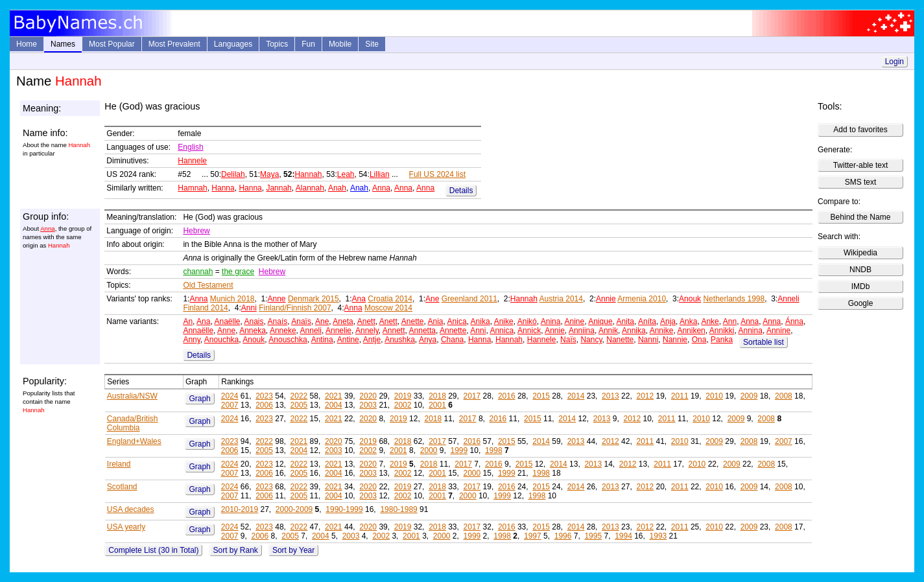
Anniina (582, 331)
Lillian (380, 174)
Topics (277, 44)
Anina (551, 321)
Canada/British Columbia (133, 423)
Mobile (340, 44)
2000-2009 (294, 509)
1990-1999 (344, 509)
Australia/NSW (132, 396)
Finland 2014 (205, 308)
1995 (593, 536)
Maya (269, 174)
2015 (541, 396)
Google (861, 303)
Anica (457, 321)
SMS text (861, 182)
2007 (230, 405)
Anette (413, 321)
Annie (606, 299)
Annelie (338, 331)
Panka (722, 340)
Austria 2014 (561, 299)
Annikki (722, 331)
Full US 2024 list (437, 174)
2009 (749, 396)
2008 (784, 396)
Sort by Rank (236, 550)
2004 (334, 405)
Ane (432, 299)
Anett (366, 321)
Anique (600, 321)
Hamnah (192, 188)
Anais (254, 321)
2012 (645, 396)
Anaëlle (227, 321)
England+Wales (134, 441)
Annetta (422, 331)
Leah (346, 174)
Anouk (690, 299)
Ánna (794, 321)
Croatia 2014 (390, 299)
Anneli (788, 299)
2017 (472, 396)
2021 (334, 396)
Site (372, 44)
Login (894, 62)
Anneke (283, 331)
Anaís (278, 321)
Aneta (343, 321)
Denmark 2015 (314, 299)
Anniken (691, 331)
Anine (574, 321)
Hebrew (196, 231)
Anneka (253, 331)
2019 (403, 396)
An (188, 321)
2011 (680, 396)
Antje (372, 340)
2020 (368, 396)
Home (27, 44)
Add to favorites (860, 130)
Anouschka (288, 340)
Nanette (620, 340)
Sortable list (764, 342)
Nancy (591, 340)
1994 (623, 536)
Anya (428, 340)
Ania (436, 321)
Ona (699, 340)
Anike (504, 321)
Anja (668, 321)
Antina (322, 340)
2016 (507, 396)
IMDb (861, 286)
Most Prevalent (174, 44)
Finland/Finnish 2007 (295, 308)
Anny (191, 340)
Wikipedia (860, 253)
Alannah (310, 188)
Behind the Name (861, 217)
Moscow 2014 (388, 308)
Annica (502, 331)
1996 (563, 536)
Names (63, 44)
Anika (480, 321)
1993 (658, 536)
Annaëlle (198, 331)
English (190, 147)
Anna (381, 188)
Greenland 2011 (469, 299)
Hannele (192, 161)
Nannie (675, 340)
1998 (494, 450)
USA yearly (126, 527)
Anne (277, 299)
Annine (778, 331)
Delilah (233, 174)
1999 (459, 450)
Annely (367, 331)
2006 (264, 405)
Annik (608, 331)
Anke (710, 321)
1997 (533, 536)
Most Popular (112, 44)
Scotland (122, 487)
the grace (238, 272)
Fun (308, 44)
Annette (453, 331)
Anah (337, 188)
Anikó (527, 321)
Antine (348, 340)
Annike (662, 331)
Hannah (308, 174)
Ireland (119, 464)
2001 (437, 405)
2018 (437, 396)
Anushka (400, 340)
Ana (359, 299)
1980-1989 (398, 509)
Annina (751, 331)
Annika (634, 331)
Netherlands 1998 (734, 299)
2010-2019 (240, 509)
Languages (233, 44)
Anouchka (221, 340)
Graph (199, 399)
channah (198, 272)
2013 (610, 396)
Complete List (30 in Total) (153, 550)
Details (461, 191)
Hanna (223, 188)
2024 (230, 396)
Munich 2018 (232, 299)
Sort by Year (293, 550)
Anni (249, 308)
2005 (299, 405)
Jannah (278, 188)
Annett (394, 331)
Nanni (648, 340)
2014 (576, 396)
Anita (625, 321)
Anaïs (301, 321)
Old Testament (208, 285)
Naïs (568, 340)
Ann (730, 321)
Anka (688, 321)
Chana (452, 340)
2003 (368, 405)
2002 (403, 405)
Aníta (647, 321)
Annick (529, 331)
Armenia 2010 (642, 299)
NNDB (860, 270)
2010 (714, 396)
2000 (429, 450)
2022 (299, 396)
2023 (264, 396)
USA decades (131, 509)
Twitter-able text (861, 165)
